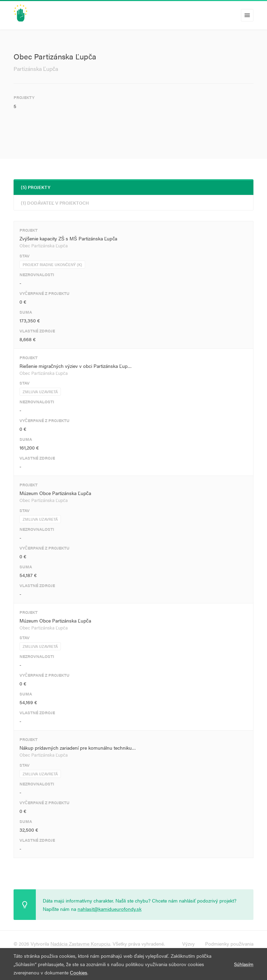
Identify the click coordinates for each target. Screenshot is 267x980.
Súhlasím (244, 964)
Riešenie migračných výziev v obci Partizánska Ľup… (76, 366)
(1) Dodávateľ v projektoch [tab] (55, 203)
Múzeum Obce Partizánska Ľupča (55, 493)
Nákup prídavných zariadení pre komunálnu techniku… (78, 748)
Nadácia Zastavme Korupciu (80, 944)
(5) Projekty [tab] (36, 187)
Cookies (79, 972)
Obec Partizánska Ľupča (44, 245)
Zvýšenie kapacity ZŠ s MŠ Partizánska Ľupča (68, 238)
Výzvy (188, 944)
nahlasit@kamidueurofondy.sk (110, 909)
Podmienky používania (229, 944)
